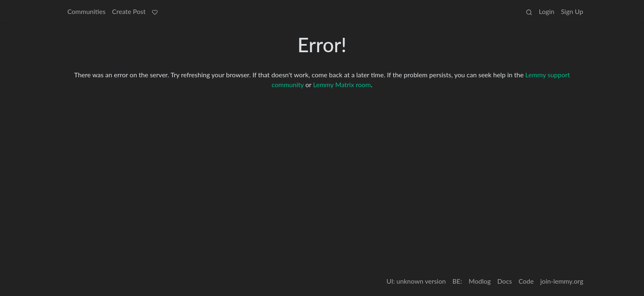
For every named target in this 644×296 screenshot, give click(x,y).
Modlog (480, 281)
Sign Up (572, 11)
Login (547, 11)
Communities (86, 11)
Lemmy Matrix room (342, 84)
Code (526, 281)
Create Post (129, 11)
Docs (505, 281)
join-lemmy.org (562, 281)
